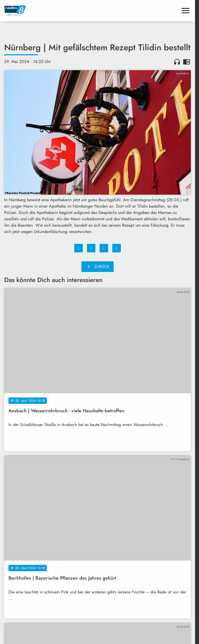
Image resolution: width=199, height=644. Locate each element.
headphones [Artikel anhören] (177, 62)
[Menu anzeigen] (186, 11)
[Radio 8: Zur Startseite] (51, 11)
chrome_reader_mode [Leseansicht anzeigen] (187, 62)
